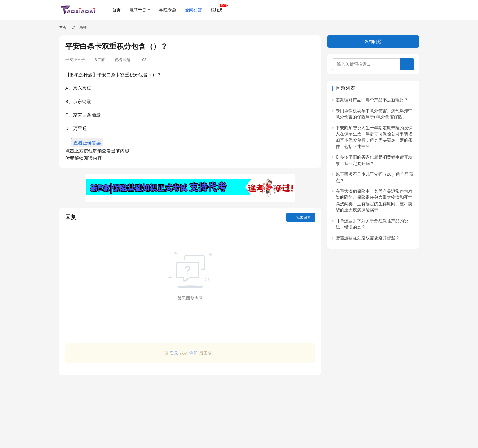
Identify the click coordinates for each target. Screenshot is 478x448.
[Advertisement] (190, 409)
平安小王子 (75, 60)
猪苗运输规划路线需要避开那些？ (368, 238)
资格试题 (122, 60)
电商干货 (138, 10)
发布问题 (373, 41)
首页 (116, 10)
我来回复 (301, 217)
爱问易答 (193, 10)
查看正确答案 (87, 143)
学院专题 (168, 10)
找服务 (217, 10)
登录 (174, 353)
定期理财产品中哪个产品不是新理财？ (372, 100)
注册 (194, 353)
